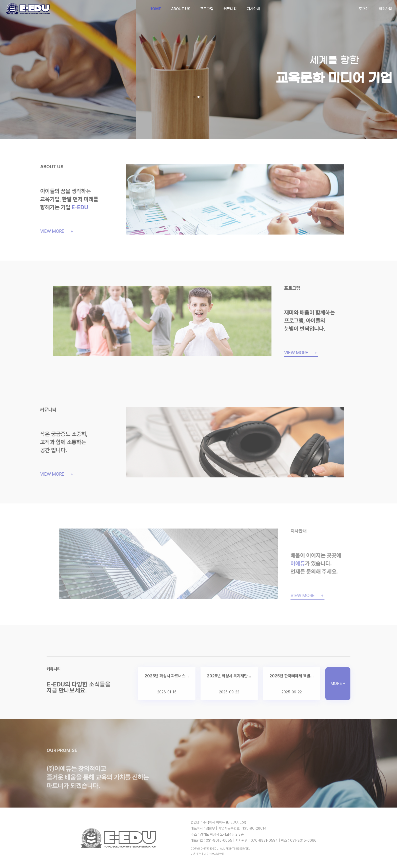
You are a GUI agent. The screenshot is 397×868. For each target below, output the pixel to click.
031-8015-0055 (219, 840)
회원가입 (385, 9)
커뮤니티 (230, 9)
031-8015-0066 (303, 840)
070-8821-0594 (264, 840)
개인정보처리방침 (214, 854)
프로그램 (207, 9)
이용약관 (196, 854)
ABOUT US (181, 9)
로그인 (364, 9)
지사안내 (253, 9)
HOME (155, 9)
